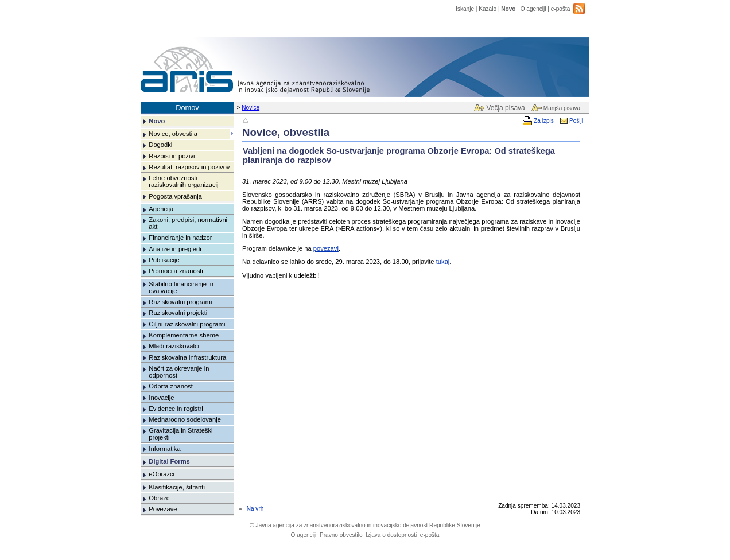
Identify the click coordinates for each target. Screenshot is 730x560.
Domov (187, 108)
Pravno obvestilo (341, 535)
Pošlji (576, 121)
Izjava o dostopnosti (391, 535)
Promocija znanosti (176, 271)
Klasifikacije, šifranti (177, 487)
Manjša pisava (562, 108)
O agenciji (533, 9)
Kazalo (488, 9)
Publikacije (164, 260)
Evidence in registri (176, 409)
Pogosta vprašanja (175, 196)
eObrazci (162, 474)
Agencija (161, 209)
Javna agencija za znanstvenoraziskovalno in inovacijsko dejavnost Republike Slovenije (365, 525)
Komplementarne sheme (184, 335)
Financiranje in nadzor (180, 238)
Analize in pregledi (175, 249)
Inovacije (161, 398)
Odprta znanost (171, 386)
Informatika (164, 449)
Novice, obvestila (173, 134)
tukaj (443, 262)
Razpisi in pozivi (172, 156)
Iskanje (465, 9)
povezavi (326, 248)
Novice (251, 108)
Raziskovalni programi (180, 302)
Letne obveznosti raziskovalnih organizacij (183, 181)
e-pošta (561, 9)
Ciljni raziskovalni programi (187, 324)
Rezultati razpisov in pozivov (189, 167)
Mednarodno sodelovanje (185, 419)
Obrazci (160, 498)
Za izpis (544, 121)
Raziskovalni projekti (178, 313)
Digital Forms (169, 461)
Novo (508, 9)
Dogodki (160, 145)
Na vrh (255, 509)
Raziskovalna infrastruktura (187, 357)
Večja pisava (505, 108)
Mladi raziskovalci (174, 346)
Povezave (163, 509)
